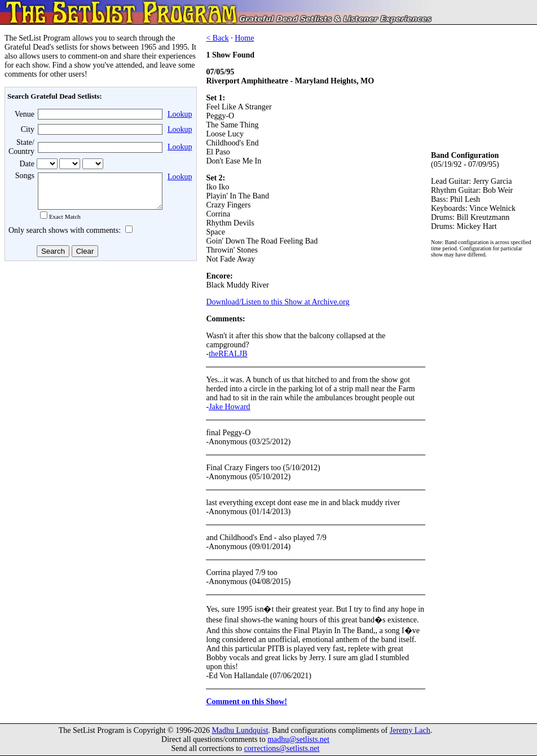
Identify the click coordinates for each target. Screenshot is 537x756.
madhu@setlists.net (298, 739)
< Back (217, 38)
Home (244, 38)
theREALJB (228, 354)
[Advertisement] (99, 355)
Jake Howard (229, 407)
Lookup (180, 114)
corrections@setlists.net (282, 748)
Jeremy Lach (410, 730)
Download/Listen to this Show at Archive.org (278, 302)
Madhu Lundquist (240, 730)
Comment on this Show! (247, 702)
